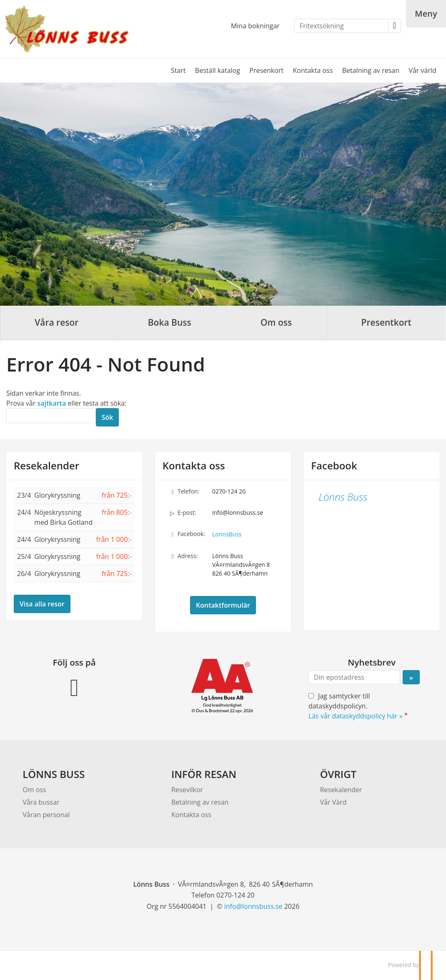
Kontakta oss (313, 70)
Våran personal (46, 815)
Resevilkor (187, 790)
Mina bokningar (255, 26)
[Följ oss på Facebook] (74, 686)
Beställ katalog (218, 70)
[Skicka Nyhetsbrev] (411, 677)
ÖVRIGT (338, 774)
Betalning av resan (371, 70)
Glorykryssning (57, 495)
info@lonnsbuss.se (238, 512)
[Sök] (51, 416)
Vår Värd (333, 802)
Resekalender (46, 466)
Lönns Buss (343, 497)
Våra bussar (41, 802)
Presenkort (266, 70)
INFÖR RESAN (204, 774)
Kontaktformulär (223, 605)
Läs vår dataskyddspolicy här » (356, 716)
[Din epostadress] (354, 677)
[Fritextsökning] (341, 26)
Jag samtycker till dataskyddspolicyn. (359, 706)
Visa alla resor (42, 604)
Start (178, 70)
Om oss (34, 790)
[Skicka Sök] (108, 417)
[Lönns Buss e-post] (253, 906)
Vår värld (422, 70)
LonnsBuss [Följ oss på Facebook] (227, 534)
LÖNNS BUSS (54, 774)
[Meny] (426, 14)
